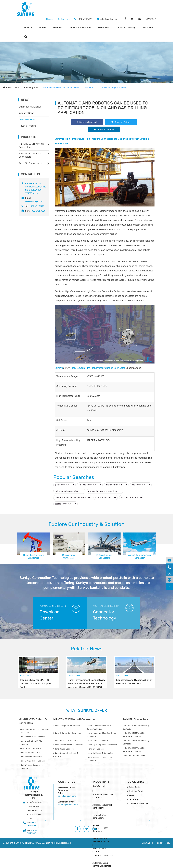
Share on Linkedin (104, 129)
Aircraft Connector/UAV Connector (100, 828)
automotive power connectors (105, 491)
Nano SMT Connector (96, 749)
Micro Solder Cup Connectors (32, 737)
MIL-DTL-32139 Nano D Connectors (31, 155)
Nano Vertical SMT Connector (100, 753)
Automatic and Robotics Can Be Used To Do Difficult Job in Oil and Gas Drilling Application (84, 88)
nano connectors (106, 497)
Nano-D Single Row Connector (67, 733)
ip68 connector (64, 485)
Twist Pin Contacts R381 (134, 756)
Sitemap (146, 843)
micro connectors (116, 485)
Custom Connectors (103, 856)
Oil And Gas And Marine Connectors (33, 557)
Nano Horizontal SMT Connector (68, 745)
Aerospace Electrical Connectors (140, 556)
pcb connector (141, 485)
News (50, 19)
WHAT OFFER (87, 710)
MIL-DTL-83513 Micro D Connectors (31, 146)
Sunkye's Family (127, 28)
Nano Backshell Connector (66, 741)
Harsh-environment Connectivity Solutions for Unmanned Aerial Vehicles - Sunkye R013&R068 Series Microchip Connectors (86, 682)
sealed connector (65, 504)
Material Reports (27, 126)
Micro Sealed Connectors (30, 757)
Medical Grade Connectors (69, 557)
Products (58, 28)
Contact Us (64, 19)
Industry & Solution (80, 28)
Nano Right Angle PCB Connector (102, 745)
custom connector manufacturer (73, 497)
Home (42, 28)
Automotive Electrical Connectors (103, 796)
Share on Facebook (87, 122)
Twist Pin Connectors (30, 163)
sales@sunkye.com (109, 19)
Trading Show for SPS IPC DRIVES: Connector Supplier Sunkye (35, 682)
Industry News (26, 113)
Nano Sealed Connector (64, 749)
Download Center (50, 615)
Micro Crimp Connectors (30, 749)
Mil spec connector (90, 485)
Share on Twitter (121, 122)
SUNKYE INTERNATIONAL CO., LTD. (33, 843)
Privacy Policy (163, 843)
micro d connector (132, 497)
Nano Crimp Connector (97, 741)
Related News (87, 649)
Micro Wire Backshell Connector (33, 761)
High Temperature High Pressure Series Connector (98, 368)
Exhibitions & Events (30, 107)
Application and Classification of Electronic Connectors (134, 682)
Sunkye (59, 368)
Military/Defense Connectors (104, 557)
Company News (32, 88)
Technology (134, 799)
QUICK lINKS (136, 782)
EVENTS (28, 28)
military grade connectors (69, 491)
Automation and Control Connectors (102, 864)
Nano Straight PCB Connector (67, 726)
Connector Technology (105, 615)
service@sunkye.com (68, 805)
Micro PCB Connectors (29, 753)
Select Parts (104, 28)
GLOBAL (150, 19)
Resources (148, 28)
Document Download (139, 803)
